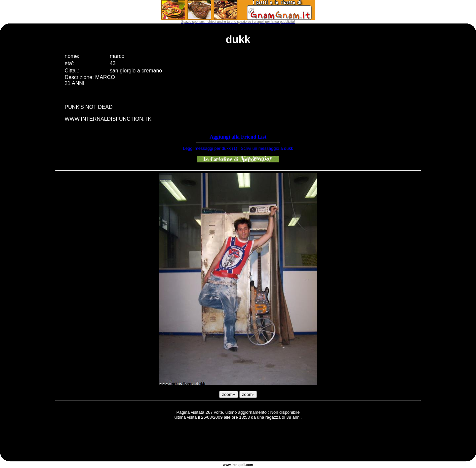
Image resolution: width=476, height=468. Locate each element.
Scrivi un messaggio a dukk (267, 148)
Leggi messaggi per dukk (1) (210, 148)
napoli (240, 465)
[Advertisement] (238, 442)
